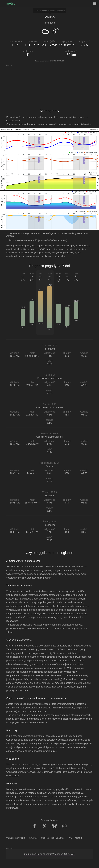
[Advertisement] (49, 85)
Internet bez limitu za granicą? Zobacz (49, 854)
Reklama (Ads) (58, 838)
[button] (70, 133)
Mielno (49, 17)
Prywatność (33, 838)
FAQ (70, 838)
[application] (49, 141)
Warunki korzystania (16, 838)
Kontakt (78, 838)
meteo (11, 3)
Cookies (45, 838)
